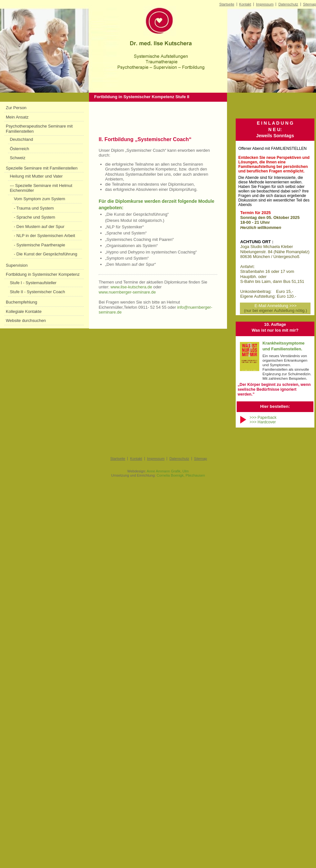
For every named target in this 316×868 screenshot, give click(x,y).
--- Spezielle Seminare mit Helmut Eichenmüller (41, 188)
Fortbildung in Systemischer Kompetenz (43, 274)
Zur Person (16, 108)
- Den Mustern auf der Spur (39, 227)
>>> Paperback (263, 418)
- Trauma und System (34, 208)
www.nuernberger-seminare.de (127, 292)
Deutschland (21, 139)
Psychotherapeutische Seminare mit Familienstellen (39, 129)
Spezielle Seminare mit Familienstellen (42, 168)
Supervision (17, 265)
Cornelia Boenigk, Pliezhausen (181, 475)
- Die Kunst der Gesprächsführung (46, 254)
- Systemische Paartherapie (39, 245)
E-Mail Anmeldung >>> (275, 306)
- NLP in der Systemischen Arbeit (44, 236)
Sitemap (310, 4)
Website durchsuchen (26, 320)
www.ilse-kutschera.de (131, 287)
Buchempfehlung (21, 302)
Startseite (227, 4)
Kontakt (245, 4)
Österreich (19, 149)
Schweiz (17, 158)
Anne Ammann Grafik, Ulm (168, 471)
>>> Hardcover (263, 422)
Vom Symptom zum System (39, 199)
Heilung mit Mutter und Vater (36, 176)
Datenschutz (288, 4)
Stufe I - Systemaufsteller (33, 283)
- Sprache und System (35, 217)
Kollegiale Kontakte (24, 311)
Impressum (265, 4)
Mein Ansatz (17, 117)
